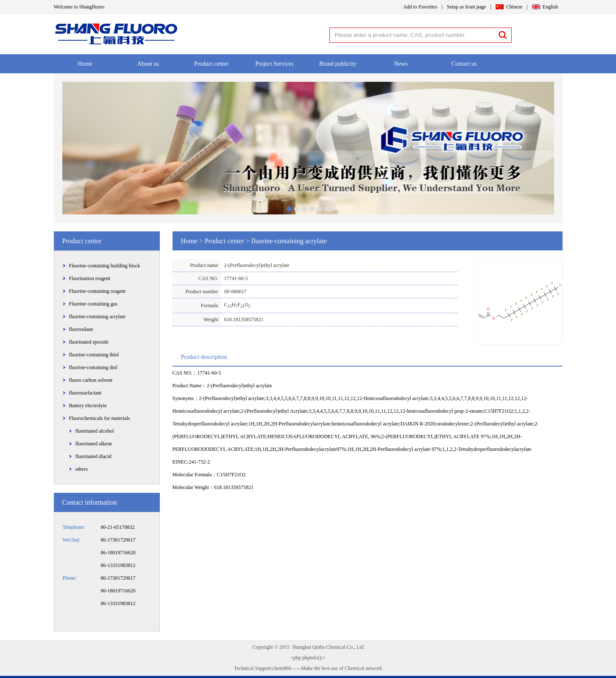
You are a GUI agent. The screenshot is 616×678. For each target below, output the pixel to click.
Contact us (464, 64)
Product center (211, 64)
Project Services (275, 64)
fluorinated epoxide (89, 342)
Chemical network (363, 668)
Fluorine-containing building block (105, 266)
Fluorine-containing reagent (98, 291)
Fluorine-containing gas (93, 304)
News (401, 64)
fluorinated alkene (94, 444)
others (82, 469)
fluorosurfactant (85, 393)
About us (148, 64)
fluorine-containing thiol (94, 355)
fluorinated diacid (93, 456)
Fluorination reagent (90, 278)
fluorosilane (81, 329)
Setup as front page (466, 7)
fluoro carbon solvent (91, 380)
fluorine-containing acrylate (98, 317)
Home (85, 64)
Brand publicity (338, 64)
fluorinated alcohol (95, 431)
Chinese (514, 7)
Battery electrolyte (88, 406)
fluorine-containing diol (93, 367)
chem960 (282, 668)
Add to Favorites (420, 7)
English (550, 7)
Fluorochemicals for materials (100, 418)
